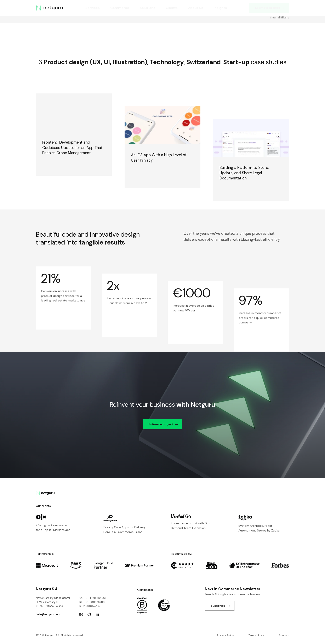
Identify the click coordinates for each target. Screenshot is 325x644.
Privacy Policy (225, 636)
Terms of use (256, 636)
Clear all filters (280, 34)
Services (93, 8)
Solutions (147, 8)
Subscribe (220, 606)
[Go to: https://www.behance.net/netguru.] (81, 614)
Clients (172, 8)
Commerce (120, 8)
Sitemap (284, 636)
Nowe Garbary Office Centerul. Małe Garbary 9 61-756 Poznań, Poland (53, 602)
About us (196, 8)
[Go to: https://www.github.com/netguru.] (89, 614)
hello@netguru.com (48, 614)
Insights (221, 8)
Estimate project (270, 8)
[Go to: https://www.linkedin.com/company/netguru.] (97, 614)
